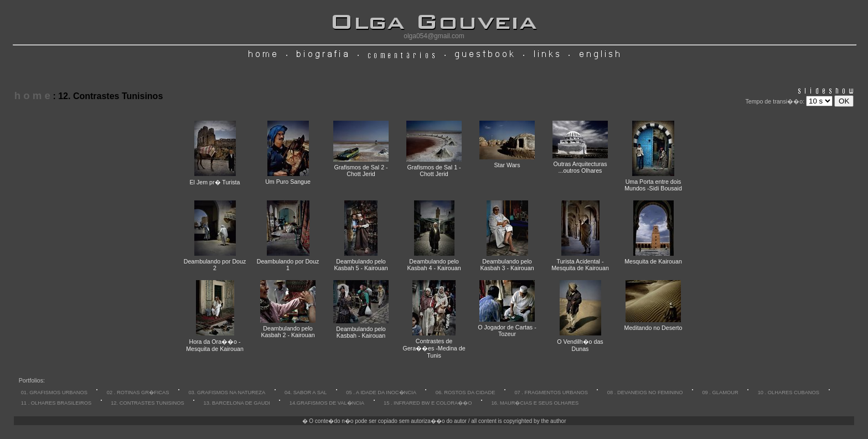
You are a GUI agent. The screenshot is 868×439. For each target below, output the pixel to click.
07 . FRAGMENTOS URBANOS (551, 392)
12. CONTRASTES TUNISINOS (148, 403)
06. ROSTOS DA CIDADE (466, 392)
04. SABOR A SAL (306, 392)
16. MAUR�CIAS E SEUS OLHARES (535, 403)
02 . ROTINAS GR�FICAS (138, 392)
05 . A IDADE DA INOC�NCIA (381, 392)
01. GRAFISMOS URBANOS (54, 392)
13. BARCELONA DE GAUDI (237, 403)
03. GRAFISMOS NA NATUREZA (227, 392)
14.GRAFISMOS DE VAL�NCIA (327, 403)
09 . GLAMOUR (720, 392)
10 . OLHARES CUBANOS (789, 392)
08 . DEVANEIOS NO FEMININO (645, 392)
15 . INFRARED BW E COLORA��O (428, 403)
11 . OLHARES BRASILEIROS (56, 403)
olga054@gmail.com (434, 36)
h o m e (32, 95)
